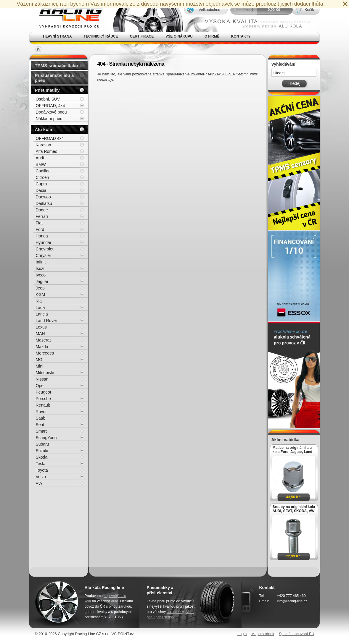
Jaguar (42, 281)
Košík (309, 10)
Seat (40, 425)
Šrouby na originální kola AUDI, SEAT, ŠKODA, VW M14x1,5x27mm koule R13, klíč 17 (294, 509)
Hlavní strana (58, 36)
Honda (42, 236)
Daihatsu (44, 203)
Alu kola (44, 129)
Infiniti (41, 262)
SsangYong (46, 438)
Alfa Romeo (47, 151)
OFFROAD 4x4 (50, 138)
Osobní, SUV (48, 99)
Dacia (41, 190)
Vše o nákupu (179, 36)
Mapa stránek (263, 634)
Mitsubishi (45, 373)
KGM (41, 295)
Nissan (42, 379)
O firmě (212, 36)
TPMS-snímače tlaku (57, 65)
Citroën (42, 177)
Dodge (42, 210)
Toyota (42, 470)
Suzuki (42, 451)
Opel (40, 386)
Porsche (43, 399)
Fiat (39, 223)
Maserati (44, 340)
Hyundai (43, 242)
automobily (175, 612)
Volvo (41, 477)
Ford (40, 229)
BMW (41, 164)
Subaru (42, 444)
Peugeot (44, 392)
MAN (40, 334)
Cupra (41, 184)
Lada (40, 308)
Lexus (41, 327)
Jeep (40, 288)
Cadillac (43, 171)
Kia (39, 301)
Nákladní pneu (49, 119)
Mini (40, 366)
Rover (41, 412)
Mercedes (45, 353)
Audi (40, 158)
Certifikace (142, 36)
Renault (43, 405)
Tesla (41, 464)
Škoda (42, 457)
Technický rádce (101, 36)
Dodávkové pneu (51, 112)
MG (39, 360)
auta (115, 601)
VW (39, 483)
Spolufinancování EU (297, 634)
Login (242, 634)
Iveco (41, 275)
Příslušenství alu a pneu (54, 78)
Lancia (42, 314)
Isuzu (41, 268)
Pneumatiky (47, 90)
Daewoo (43, 197)
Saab (41, 418)
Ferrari (42, 216)
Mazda (42, 347)
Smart (41, 431)
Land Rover (46, 321)
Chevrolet (45, 249)
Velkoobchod (209, 10)
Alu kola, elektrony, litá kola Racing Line (67, 16)
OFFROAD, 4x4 (50, 106)
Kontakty (241, 36)
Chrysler (44, 255)
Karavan (44, 145)
